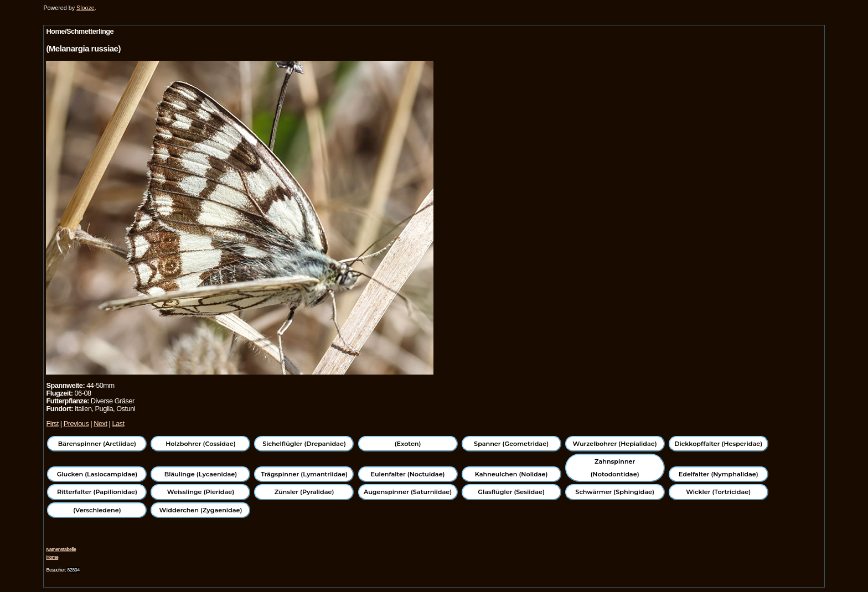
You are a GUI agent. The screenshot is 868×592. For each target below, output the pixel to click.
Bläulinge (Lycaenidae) (201, 474)
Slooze (86, 8)
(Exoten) (408, 444)
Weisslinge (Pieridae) (201, 492)
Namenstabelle (61, 549)
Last (118, 424)
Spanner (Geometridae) (511, 444)
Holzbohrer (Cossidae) (200, 444)
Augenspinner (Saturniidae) (408, 492)
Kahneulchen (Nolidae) (512, 474)
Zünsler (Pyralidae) (304, 492)
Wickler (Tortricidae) (718, 492)
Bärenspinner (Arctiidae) (97, 444)
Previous (76, 424)
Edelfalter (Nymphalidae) (719, 474)
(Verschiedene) (97, 510)
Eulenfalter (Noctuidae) (408, 474)
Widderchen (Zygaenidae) (200, 510)
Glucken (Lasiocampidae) (97, 474)
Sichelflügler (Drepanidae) (304, 444)
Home (52, 557)
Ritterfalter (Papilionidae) (97, 492)
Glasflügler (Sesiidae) (511, 492)
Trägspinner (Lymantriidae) (304, 474)
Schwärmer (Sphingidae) (615, 492)
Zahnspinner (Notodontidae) (615, 468)
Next (100, 424)
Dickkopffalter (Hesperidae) (718, 444)
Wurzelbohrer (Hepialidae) (615, 444)
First (52, 424)
